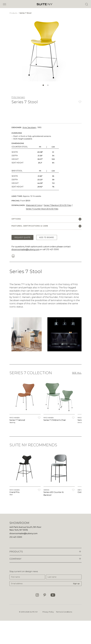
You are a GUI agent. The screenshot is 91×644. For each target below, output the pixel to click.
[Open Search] (86, 4)
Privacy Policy (48, 612)
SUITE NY (34, 612)
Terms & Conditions (64, 612)
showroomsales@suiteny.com (25, 249)
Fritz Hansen (18, 97)
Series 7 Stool (25, 13)
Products (14, 13)
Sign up (76, 584)
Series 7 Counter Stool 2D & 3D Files (42, 209)
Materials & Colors (34, 205)
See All (77, 373)
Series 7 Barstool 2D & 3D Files (58, 205)
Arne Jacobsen (29, 127)
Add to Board (47, 237)
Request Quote (22, 237)
